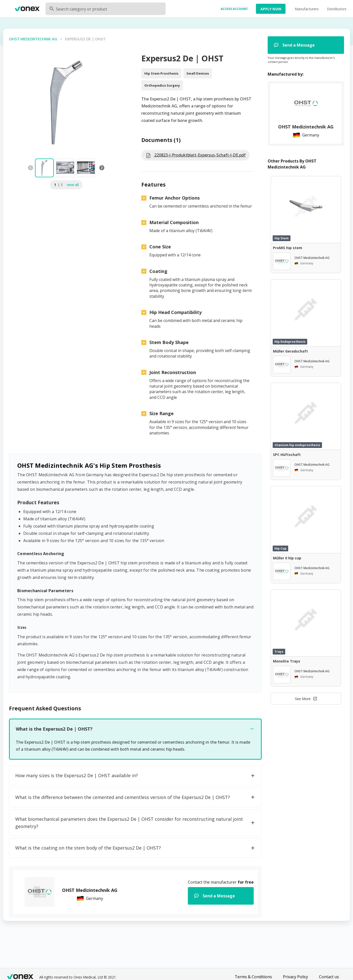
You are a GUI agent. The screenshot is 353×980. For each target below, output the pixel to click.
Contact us (329, 977)
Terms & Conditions (253, 977)
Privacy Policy (295, 977)
